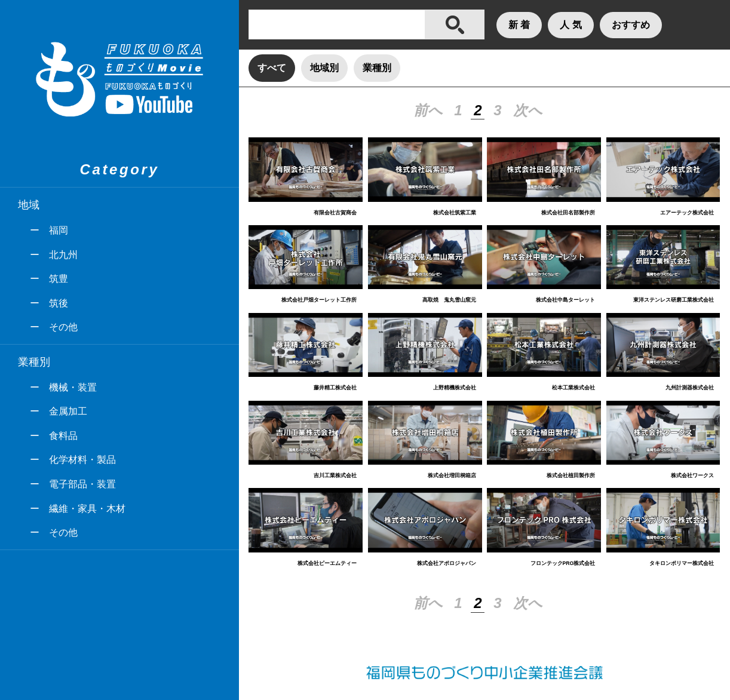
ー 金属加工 (59, 411)
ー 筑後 (49, 303)
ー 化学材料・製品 (73, 460)
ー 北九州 (54, 255)
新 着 (519, 25)
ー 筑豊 (49, 279)
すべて (272, 68)
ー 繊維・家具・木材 (78, 509)
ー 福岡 (49, 230)
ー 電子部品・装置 (73, 484)
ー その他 (54, 327)
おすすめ (631, 25)
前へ (428, 110)
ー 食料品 (54, 436)
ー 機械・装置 (63, 387)
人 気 (570, 25)
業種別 (377, 68)
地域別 (324, 68)
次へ (528, 110)
